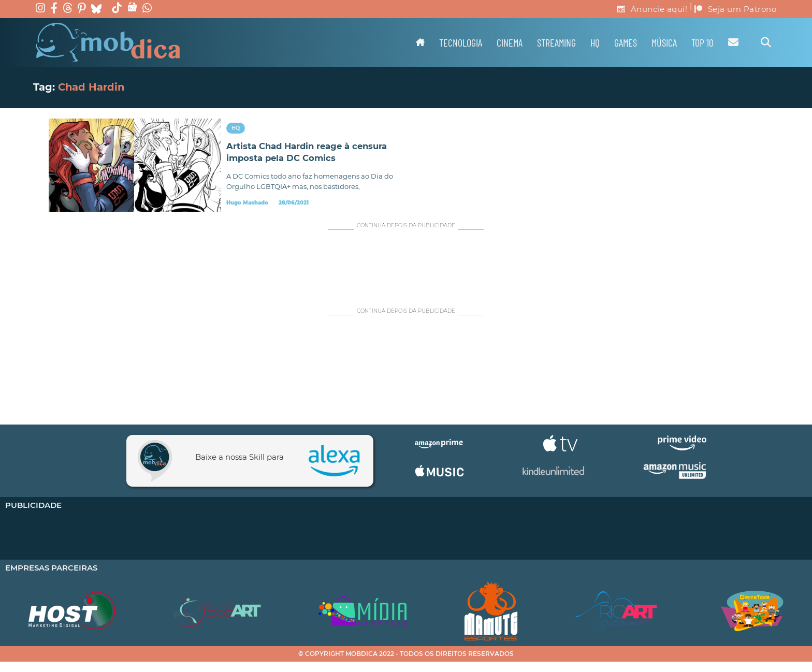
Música (664, 42)
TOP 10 (702, 42)
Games (626, 42)
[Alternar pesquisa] (766, 42)
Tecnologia (461, 42)
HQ (595, 42)
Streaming (556, 42)
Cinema (510, 42)
